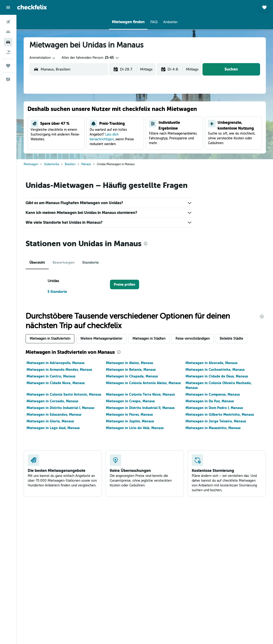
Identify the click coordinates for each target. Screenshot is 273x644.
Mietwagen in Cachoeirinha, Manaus (215, 370)
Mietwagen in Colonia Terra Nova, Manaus (140, 394)
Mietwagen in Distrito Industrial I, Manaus (60, 408)
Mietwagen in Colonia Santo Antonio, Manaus (64, 394)
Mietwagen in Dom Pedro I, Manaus (214, 408)
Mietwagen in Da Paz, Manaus (210, 401)
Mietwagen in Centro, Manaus (51, 376)
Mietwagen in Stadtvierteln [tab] (50, 339)
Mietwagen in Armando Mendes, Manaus (59, 370)
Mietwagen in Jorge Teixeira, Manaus (216, 421)
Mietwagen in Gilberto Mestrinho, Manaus (220, 415)
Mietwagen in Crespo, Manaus (130, 401)
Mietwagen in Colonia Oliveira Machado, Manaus (219, 385)
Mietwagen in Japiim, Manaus (130, 421)
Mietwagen (31, 164)
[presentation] (146, 244)
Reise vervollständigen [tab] (193, 339)
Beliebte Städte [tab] (231, 339)
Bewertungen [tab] (64, 262)
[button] (8, 7)
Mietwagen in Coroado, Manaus (52, 401)
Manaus (86, 164)
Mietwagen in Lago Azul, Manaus (53, 428)
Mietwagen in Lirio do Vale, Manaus (135, 428)
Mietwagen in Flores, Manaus (129, 415)
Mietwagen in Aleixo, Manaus (129, 363)
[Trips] (8, 66)
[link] (125, 284)
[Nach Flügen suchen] (8, 22)
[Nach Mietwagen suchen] (8, 42)
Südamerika (52, 164)
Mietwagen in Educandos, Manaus (54, 415)
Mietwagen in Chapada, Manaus (132, 376)
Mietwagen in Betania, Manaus (131, 370)
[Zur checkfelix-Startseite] (32, 7)
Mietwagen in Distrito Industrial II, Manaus (140, 408)
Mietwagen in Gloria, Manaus (50, 421)
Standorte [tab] (90, 262)
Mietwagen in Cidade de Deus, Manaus (217, 376)
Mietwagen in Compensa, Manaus (213, 394)
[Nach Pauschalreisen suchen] (8, 52)
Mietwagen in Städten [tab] (149, 339)
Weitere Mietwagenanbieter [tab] (101, 339)
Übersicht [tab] (37, 262)
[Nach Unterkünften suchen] (8, 32)
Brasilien (70, 164)
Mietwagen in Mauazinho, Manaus (213, 428)
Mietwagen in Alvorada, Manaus (211, 363)
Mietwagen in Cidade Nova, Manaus (56, 383)
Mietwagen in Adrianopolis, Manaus (55, 363)
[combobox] (43, 58)
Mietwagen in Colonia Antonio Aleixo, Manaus (143, 383)
